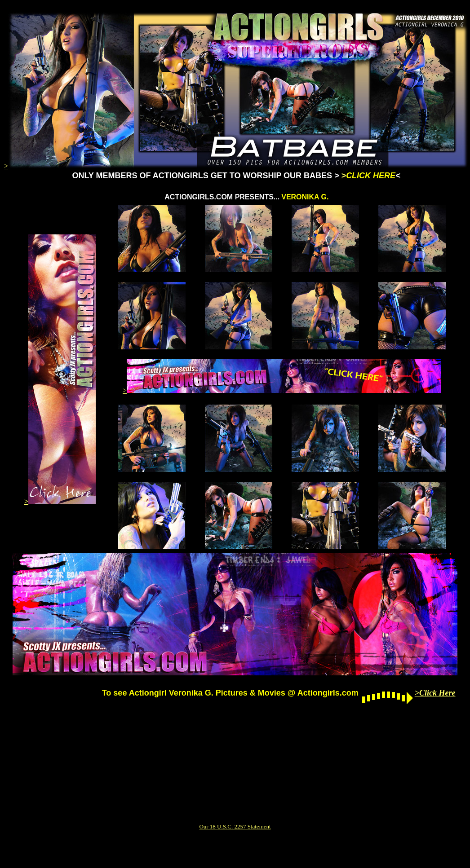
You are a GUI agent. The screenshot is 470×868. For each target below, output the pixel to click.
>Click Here (435, 693)
